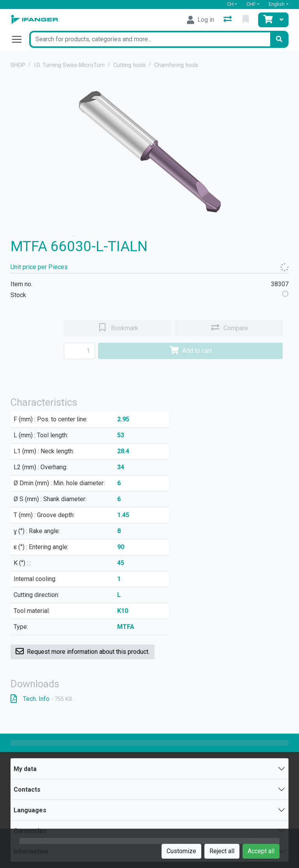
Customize (181, 851)
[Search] (279, 39)
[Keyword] (149, 39)
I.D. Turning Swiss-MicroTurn (69, 65)
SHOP (18, 65)
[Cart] (267, 20)
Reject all (222, 851)
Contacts (27, 790)
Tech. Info (41, 699)
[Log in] (201, 20)
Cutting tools (129, 65)
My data (25, 769)
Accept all (261, 851)
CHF (251, 4)
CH (230, 4)
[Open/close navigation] (20, 39)
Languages (30, 810)
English (277, 4)
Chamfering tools (176, 65)
